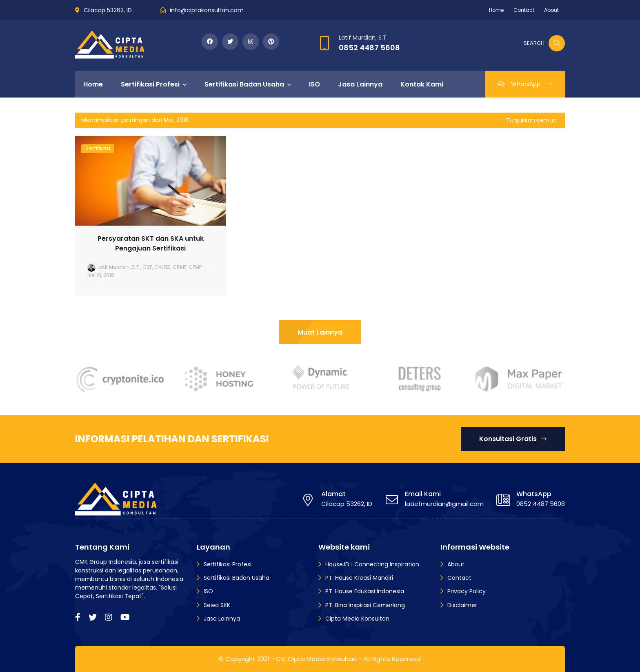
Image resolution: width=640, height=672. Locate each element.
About (551, 10)
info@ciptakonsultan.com (207, 10)
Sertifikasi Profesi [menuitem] (150, 84)
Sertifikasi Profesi (228, 564)
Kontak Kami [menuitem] (422, 84)
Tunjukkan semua (531, 120)
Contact (524, 10)
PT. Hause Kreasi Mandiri (359, 578)
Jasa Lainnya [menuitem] (360, 84)
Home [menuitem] (93, 84)
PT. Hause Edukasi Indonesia (365, 591)
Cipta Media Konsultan (357, 619)
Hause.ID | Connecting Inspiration (372, 564)
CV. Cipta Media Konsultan (316, 659)
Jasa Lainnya (222, 619)
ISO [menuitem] (314, 84)
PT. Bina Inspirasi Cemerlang (365, 605)
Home (496, 10)
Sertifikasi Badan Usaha (237, 578)
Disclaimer (462, 605)
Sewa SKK (217, 605)
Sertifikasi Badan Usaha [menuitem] (244, 84)
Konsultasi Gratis (513, 439)
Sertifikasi (98, 148)
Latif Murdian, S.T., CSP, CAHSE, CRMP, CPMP (150, 267)
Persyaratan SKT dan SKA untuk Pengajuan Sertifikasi (151, 243)
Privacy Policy (467, 591)
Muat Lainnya (320, 332)
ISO (208, 591)
